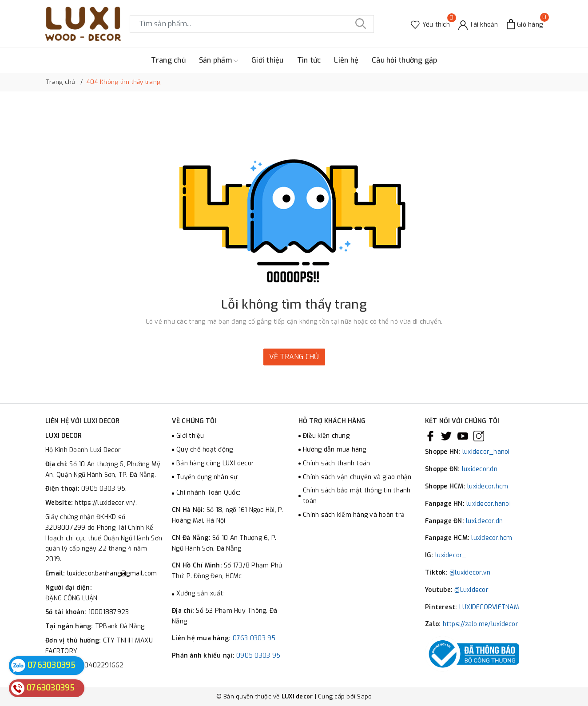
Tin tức (309, 60)
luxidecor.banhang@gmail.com (112, 573)
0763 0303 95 (254, 638)
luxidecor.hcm (488, 486)
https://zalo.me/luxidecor (481, 624)
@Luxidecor (471, 590)
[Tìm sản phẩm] (252, 24)
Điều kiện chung (326, 436)
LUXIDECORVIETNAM (489, 607)
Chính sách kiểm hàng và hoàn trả (354, 515)
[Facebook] (430, 436)
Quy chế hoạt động (205, 450)
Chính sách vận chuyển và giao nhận (357, 477)
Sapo (364, 696)
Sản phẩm (219, 60)
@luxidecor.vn (470, 573)
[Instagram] (479, 436)
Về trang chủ (294, 357)
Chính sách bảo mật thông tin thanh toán (357, 496)
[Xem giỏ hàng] (525, 24)
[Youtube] (463, 436)
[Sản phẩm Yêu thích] (430, 24)
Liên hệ (346, 60)
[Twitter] (446, 436)
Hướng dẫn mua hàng (335, 450)
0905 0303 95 (258, 656)
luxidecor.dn (480, 469)
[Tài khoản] (478, 24)
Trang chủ (168, 60)
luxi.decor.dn (484, 521)
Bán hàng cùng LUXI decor (215, 463)
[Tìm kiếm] (361, 24)
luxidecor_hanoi (486, 452)
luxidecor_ (451, 555)
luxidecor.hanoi (489, 504)
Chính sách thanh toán (336, 463)
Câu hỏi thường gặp (405, 60)
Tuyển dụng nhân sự (207, 477)
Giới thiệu (268, 60)
